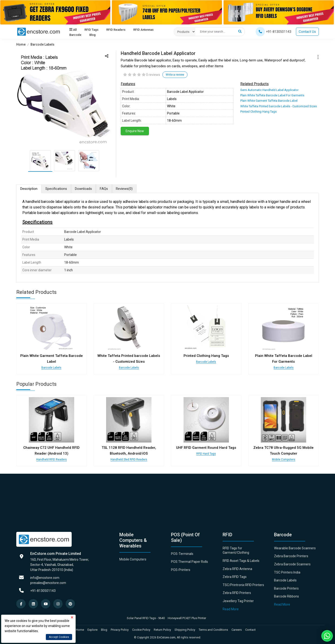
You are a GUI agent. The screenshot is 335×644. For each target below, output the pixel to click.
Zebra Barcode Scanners (292, 564)
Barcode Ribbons (286, 596)
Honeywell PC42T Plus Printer (187, 618)
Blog (92, 35)
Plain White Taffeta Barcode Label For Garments (272, 95)
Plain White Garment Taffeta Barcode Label (269, 101)
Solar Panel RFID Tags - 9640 (146, 618)
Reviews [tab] (124, 189)
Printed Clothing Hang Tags (258, 112)
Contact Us (307, 32)
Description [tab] (29, 189)
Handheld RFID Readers (52, 460)
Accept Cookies (59, 637)
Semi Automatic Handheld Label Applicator (269, 90)
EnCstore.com (166, 637)
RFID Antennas (143, 30)
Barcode (75, 35)
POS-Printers (181, 570)
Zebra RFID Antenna (237, 569)
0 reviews (153, 75)
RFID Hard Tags (206, 454)
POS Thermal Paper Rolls (189, 562)
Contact (250, 630)
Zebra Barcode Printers (291, 556)
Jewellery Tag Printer (238, 601)
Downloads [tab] (83, 189)
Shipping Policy (185, 630)
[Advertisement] (156, 499)
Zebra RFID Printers (237, 593)
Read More (231, 609)
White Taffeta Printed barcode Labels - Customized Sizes (279, 106)
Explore (92, 630)
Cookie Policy (141, 630)
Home (21, 44)
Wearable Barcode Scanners (295, 548)
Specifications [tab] (56, 189)
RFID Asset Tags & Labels (241, 561)
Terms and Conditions (213, 630)
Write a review (175, 75)
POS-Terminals (182, 554)
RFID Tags (91, 30)
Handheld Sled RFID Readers (129, 460)
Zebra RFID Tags (235, 577)
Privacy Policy (120, 630)
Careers (237, 630)
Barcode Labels (42, 44)
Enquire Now (135, 131)
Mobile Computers (284, 460)
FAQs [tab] (104, 189)
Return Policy (162, 630)
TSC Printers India (287, 572)
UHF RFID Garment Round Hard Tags (206, 448)
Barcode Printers (286, 588)
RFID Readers (115, 30)
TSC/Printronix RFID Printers (243, 585)
